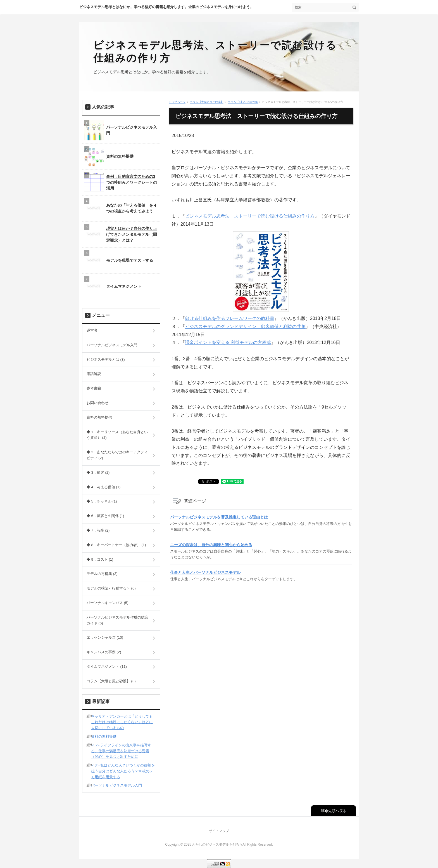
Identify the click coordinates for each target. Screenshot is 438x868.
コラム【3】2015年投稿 (243, 102)
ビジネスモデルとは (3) (106, 359)
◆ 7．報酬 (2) (98, 530)
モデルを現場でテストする (118, 260)
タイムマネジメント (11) (107, 667)
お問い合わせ (97, 403)
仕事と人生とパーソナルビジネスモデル (205, 572)
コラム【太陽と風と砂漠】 (207, 102)
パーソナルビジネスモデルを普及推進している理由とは (219, 517)
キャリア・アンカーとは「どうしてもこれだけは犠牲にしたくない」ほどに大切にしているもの (122, 722)
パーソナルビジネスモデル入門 (120, 130)
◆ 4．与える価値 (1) (103, 487)
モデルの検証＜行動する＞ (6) (111, 588)
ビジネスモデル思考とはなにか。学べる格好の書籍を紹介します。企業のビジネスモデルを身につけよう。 (166, 7)
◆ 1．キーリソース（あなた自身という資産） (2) (117, 435)
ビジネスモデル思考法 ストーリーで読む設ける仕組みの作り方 (250, 216)
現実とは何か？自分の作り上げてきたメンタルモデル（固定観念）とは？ (120, 234)
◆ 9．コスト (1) (100, 559)
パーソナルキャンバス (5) (108, 603)
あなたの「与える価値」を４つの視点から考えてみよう (120, 208)
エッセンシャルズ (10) (105, 637)
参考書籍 (94, 388)
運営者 (92, 330)
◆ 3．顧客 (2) (98, 472)
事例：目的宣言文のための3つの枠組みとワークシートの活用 (120, 182)
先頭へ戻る (337, 811)
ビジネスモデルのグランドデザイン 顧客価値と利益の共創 (245, 326)
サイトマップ (219, 831)
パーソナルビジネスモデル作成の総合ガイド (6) (117, 620)
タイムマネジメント (113, 286)
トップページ (177, 102)
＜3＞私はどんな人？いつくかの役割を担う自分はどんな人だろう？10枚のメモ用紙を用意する (123, 771)
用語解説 (94, 374)
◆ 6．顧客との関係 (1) (105, 516)
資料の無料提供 (109, 156)
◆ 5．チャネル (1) (102, 501)
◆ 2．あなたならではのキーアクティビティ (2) (117, 455)
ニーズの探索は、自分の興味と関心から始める (211, 545)
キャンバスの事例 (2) (104, 652)
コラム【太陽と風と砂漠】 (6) (111, 681)
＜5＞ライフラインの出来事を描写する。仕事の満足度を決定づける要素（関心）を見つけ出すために (121, 751)
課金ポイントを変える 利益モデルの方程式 (228, 342)
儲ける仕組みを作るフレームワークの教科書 (230, 318)
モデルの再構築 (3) (102, 574)
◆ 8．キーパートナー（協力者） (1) (116, 545)
